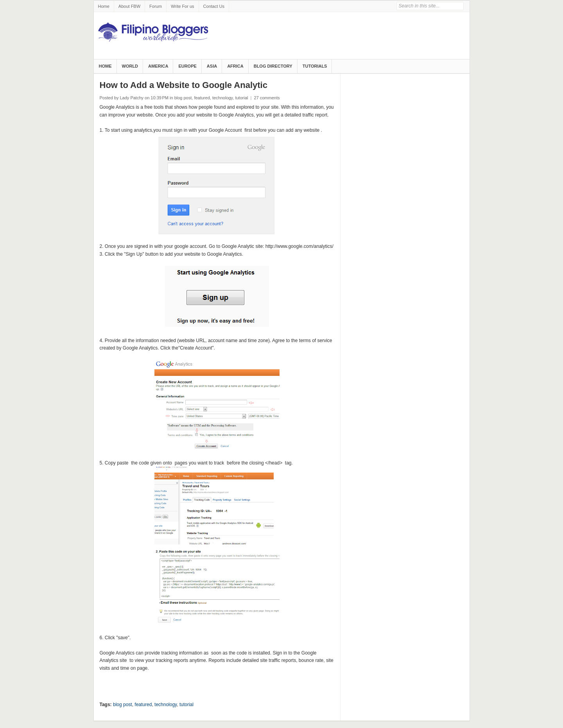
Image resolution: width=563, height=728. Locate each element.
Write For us (183, 6)
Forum (156, 6)
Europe (187, 66)
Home (104, 6)
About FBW (129, 6)
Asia (212, 66)
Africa (235, 66)
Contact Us (214, 6)
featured (202, 98)
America (158, 66)
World (130, 66)
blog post (183, 98)
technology (222, 98)
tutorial (241, 98)
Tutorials (315, 66)
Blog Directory (273, 66)
